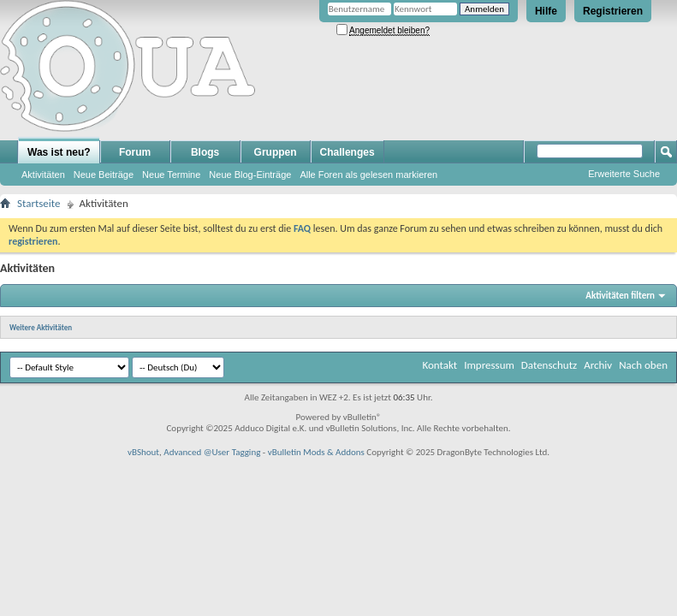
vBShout (143, 452)
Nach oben (643, 365)
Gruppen (276, 152)
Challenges (347, 152)
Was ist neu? (59, 152)
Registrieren (613, 11)
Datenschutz (549, 365)
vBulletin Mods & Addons (316, 452)
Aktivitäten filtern (620, 296)
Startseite (39, 203)
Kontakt (439, 365)
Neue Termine (171, 175)
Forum (135, 152)
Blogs (205, 152)
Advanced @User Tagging (212, 452)
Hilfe (546, 11)
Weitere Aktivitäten (41, 327)
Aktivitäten (43, 175)
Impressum (489, 365)
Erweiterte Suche (624, 174)
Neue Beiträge (104, 175)
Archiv (598, 365)
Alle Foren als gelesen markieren (368, 175)
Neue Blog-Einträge (250, 175)
